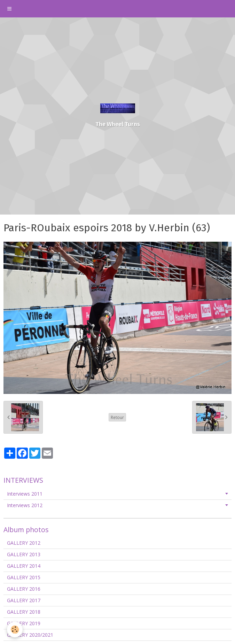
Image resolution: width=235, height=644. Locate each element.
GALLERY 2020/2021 (30, 635)
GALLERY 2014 (24, 566)
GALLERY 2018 (24, 612)
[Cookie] (15, 630)
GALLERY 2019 (24, 623)
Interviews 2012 (25, 505)
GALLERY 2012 (24, 543)
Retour (117, 417)
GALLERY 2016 (24, 589)
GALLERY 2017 (24, 600)
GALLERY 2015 (24, 577)
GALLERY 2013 (24, 554)
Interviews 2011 (25, 494)
